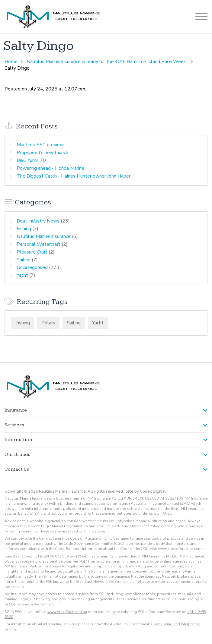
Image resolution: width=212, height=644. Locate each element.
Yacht (22, 275)
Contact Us (17, 469)
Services (14, 425)
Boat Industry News (38, 221)
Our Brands (18, 455)
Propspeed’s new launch (42, 153)
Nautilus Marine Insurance (44, 236)
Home (11, 62)
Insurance (16, 410)
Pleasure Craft (32, 252)
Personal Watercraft (39, 244)
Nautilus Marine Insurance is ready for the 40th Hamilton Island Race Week (107, 62)
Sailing (24, 260)
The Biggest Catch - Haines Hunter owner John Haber (74, 176)
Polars (48, 323)
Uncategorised (32, 267)
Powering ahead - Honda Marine (50, 168)
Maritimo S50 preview (40, 145)
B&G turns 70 (31, 160)
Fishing (24, 229)
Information (18, 440)
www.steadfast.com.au (67, 612)
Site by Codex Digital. (146, 491)
